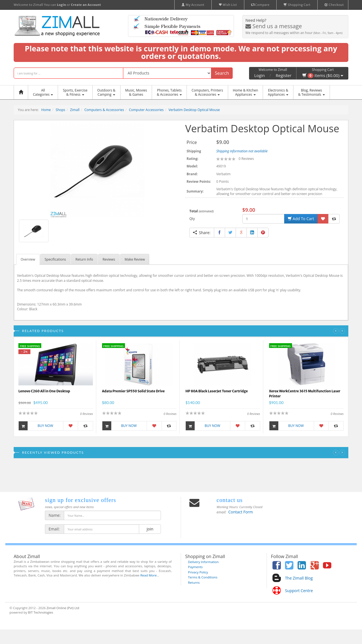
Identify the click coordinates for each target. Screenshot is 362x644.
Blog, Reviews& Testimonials (311, 92)
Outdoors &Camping (106, 92)
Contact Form (241, 512)
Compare (260, 5)
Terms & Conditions (203, 577)
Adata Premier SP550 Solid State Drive (133, 391)
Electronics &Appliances (278, 92)
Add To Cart (301, 219)
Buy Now (36, 426)
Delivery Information (203, 562)
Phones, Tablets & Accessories (169, 92)
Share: (202, 233)
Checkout (334, 5)
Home (46, 110)
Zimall (75, 110)
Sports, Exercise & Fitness (75, 92)
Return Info (84, 259)
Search (222, 73)
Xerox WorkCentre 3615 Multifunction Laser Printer (305, 394)
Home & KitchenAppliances (246, 92)
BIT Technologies (40, 612)
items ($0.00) (323, 75)
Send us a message (274, 26)
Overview (28, 259)
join (150, 529)
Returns (194, 582)
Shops (61, 110)
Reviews (109, 259)
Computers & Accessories (104, 110)
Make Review (135, 259)
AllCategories (43, 92)
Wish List (228, 5)
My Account (193, 5)
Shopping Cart (297, 5)
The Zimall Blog (299, 578)
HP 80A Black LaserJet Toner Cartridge (217, 391)
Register (284, 75)
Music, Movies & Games (136, 92)
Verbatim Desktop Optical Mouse (194, 110)
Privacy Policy (198, 572)
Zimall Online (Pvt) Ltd (63, 608)
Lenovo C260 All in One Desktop (44, 391)
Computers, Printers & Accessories (207, 92)
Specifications (55, 259)
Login (259, 75)
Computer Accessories (146, 110)
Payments (195, 567)
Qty (192, 219)
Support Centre (299, 591)
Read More (148, 575)
